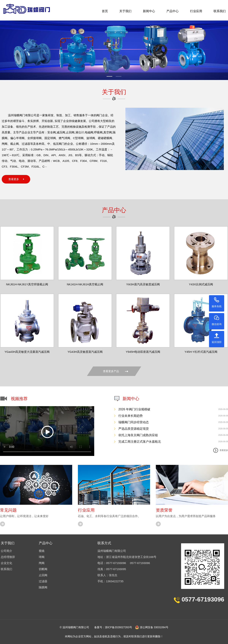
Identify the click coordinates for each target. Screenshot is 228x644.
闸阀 (42, 563)
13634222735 (115, 581)
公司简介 (6, 551)
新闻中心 (149, 11)
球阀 (42, 557)
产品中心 (173, 11)
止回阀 (43, 575)
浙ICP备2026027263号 (118, 627)
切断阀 (43, 569)
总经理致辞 (8, 557)
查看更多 (14, 179)
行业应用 (196, 11)
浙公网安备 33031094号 (152, 627)
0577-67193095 (116, 569)
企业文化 (6, 563)
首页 (105, 11)
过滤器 (43, 581)
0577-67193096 (116, 563)
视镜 (42, 551)
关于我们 (125, 11)
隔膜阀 (43, 587)
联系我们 (220, 11)
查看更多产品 (116, 371)
